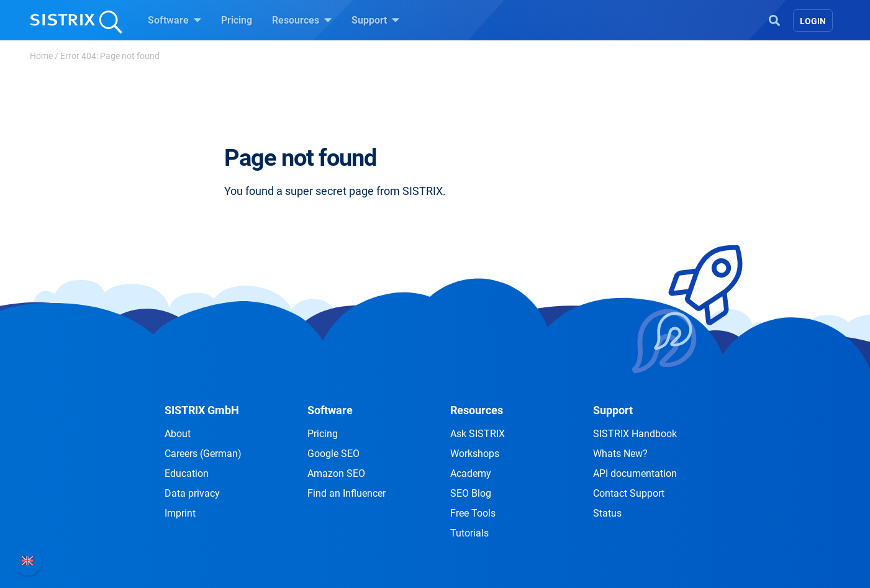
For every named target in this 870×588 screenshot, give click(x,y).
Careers (203, 454)
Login (813, 21)
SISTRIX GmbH (202, 410)
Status (607, 513)
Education (187, 473)
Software (174, 20)
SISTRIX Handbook (635, 434)
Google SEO (333, 454)
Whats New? (620, 454)
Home (41, 56)
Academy (471, 473)
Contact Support (629, 493)
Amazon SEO (336, 473)
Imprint (180, 513)
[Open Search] (774, 19)
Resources (302, 20)
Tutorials (469, 533)
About (178, 434)
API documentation (635, 473)
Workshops (475, 454)
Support (375, 20)
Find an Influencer (347, 493)
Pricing (237, 20)
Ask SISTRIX (478, 434)
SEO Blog (471, 493)
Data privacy (192, 493)
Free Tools (473, 513)
